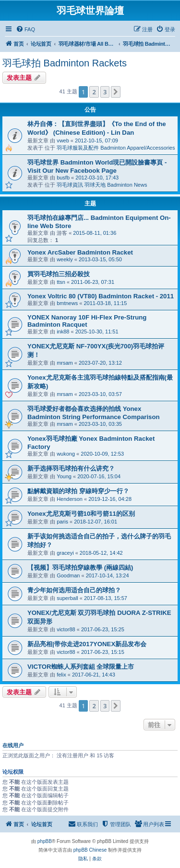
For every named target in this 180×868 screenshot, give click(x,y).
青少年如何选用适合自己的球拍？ (74, 590)
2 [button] (94, 92)
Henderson (70, 499)
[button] (116, 92)
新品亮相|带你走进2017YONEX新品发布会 (87, 644)
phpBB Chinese (90, 850)
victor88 (66, 629)
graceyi (65, 553)
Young (64, 476)
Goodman (68, 575)
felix (61, 675)
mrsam (65, 363)
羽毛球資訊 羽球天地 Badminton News (102, 185)
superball (67, 598)
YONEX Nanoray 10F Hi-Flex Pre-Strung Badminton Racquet (87, 321)
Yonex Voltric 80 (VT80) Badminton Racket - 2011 (101, 296)
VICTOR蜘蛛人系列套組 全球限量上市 (81, 667)
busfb (63, 178)
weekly (65, 259)
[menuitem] (25, 29)
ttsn (61, 282)
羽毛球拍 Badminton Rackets (65, 63)
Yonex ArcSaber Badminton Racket (80, 252)
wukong (66, 454)
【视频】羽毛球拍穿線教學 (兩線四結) (80, 568)
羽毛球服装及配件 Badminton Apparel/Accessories (116, 148)
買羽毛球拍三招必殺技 (59, 274)
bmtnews (67, 303)
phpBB (45, 841)
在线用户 (13, 745)
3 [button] (105, 92)
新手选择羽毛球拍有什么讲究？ (71, 468)
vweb (63, 140)
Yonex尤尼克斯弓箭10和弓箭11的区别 (81, 514)
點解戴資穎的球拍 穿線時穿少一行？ (78, 491)
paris (62, 522)
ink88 (63, 332)
